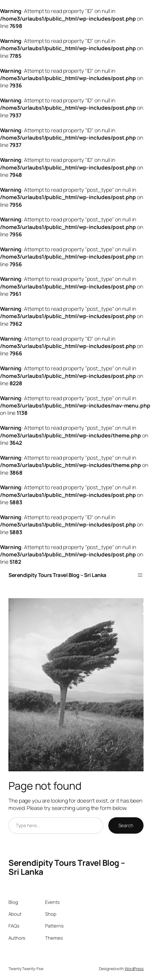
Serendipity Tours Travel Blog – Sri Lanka (57, 575)
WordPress (134, 969)
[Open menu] (140, 575)
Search (126, 825)
